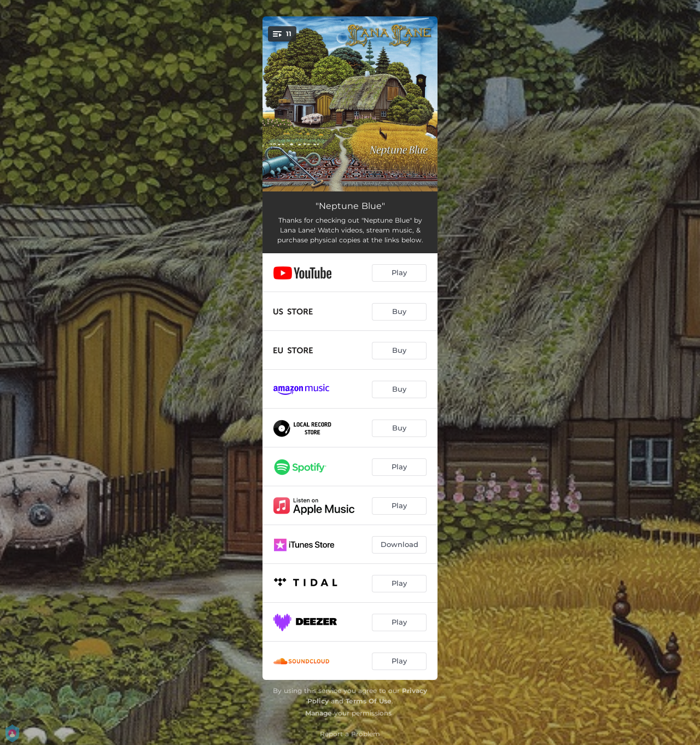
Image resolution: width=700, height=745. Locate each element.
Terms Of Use (369, 701)
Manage (319, 713)
